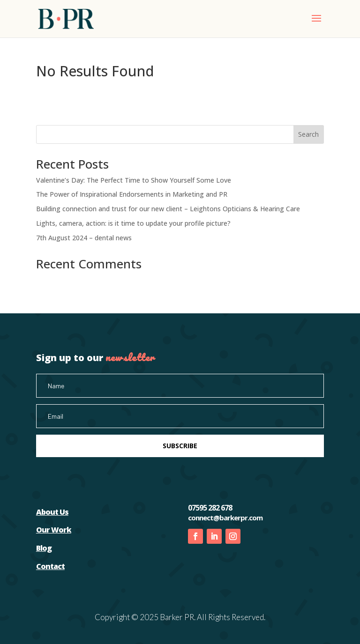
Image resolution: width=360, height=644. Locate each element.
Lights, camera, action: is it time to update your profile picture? (133, 223)
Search (308, 134)
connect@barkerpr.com (225, 518)
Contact (50, 566)
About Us (52, 512)
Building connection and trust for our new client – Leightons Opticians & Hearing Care (168, 209)
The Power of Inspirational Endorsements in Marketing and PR (132, 194)
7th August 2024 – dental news (84, 238)
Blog (44, 548)
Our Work (54, 530)
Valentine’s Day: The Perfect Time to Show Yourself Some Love (134, 180)
